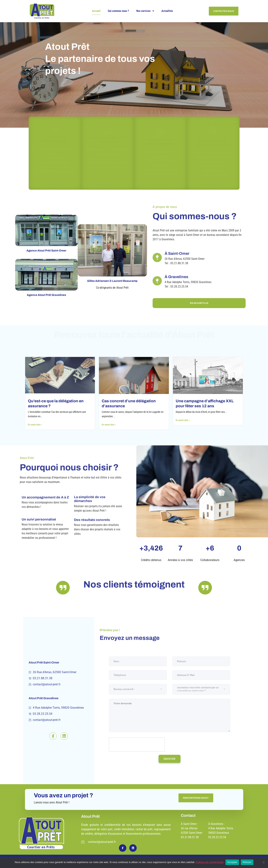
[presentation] (137, 745)
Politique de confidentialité (210, 862)
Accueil (96, 11)
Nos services (145, 11)
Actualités (167, 11)
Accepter (232, 862)
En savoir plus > (35, 425)
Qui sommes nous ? (118, 11)
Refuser (247, 862)
